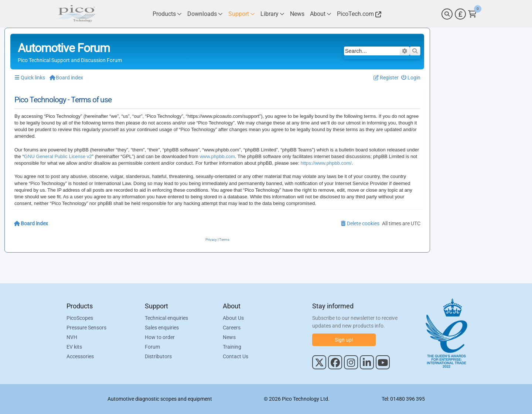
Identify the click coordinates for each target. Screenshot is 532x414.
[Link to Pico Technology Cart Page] (472, 14)
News (229, 337)
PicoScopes (80, 318)
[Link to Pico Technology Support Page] (242, 14)
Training (232, 347)
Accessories (80, 356)
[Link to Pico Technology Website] (358, 14)
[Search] (447, 14)
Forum (152, 347)
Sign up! (344, 340)
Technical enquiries (166, 318)
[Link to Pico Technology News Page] (297, 14)
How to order (160, 337)
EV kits (74, 347)
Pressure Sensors (86, 328)
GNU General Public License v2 (58, 156)
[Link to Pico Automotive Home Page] (76, 14)
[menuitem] (411, 78)
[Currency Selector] (460, 14)
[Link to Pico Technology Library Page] (272, 14)
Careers (232, 328)
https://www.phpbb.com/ (326, 163)
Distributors (158, 356)
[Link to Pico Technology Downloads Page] (205, 14)
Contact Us (236, 356)
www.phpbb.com (217, 156)
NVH (72, 337)
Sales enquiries (162, 328)
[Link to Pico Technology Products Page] (167, 14)
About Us (233, 318)
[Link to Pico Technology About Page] (321, 14)
